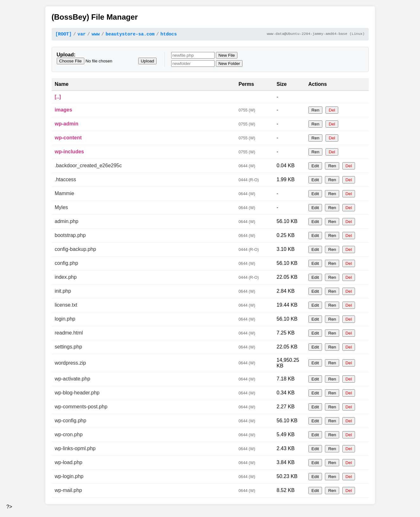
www (96, 35)
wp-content (68, 139)
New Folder (229, 64)
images (64, 111)
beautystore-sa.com (130, 35)
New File (227, 56)
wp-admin (67, 125)
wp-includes (69, 153)
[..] (58, 98)
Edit (315, 167)
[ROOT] (64, 35)
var (82, 35)
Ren (316, 111)
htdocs (168, 35)
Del (332, 111)
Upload (147, 62)
